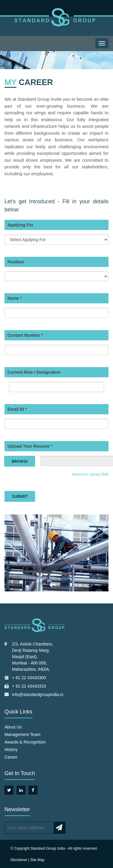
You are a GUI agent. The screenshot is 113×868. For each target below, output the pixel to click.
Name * (15, 298)
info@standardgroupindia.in (38, 695)
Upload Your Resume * (30, 446)
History (11, 750)
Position (16, 262)
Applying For (20, 225)
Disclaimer (19, 860)
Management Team (22, 735)
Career (11, 757)
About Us (13, 727)
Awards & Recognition (25, 742)
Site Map (37, 860)
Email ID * (17, 409)
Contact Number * (25, 335)
